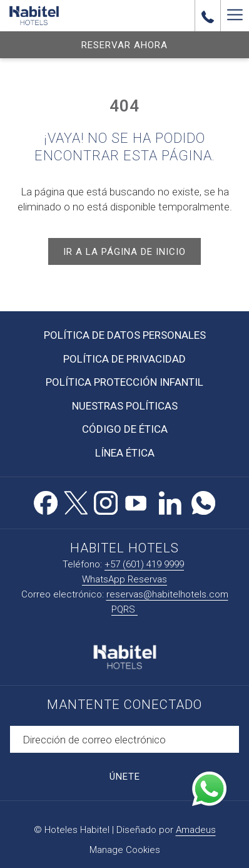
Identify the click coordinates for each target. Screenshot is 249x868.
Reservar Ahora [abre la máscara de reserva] (124, 45)
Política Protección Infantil (124, 382)
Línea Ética (125, 453)
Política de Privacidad (124, 359)
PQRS (124, 609)
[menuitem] (124, 335)
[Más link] (235, 16)
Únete (125, 777)
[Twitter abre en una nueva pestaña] (76, 501)
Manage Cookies (125, 850)
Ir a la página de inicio (124, 252)
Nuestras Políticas (125, 406)
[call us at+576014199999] (208, 16)
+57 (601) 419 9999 (144, 564)
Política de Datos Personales (125, 335)
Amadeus (196, 830)
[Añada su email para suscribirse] (124, 739)
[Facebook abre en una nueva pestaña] (46, 501)
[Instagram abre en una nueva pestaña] (106, 501)
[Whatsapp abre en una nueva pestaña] (203, 501)
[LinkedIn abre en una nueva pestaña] (170, 501)
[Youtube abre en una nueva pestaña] (136, 501)
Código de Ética (125, 429)
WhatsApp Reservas (124, 579)
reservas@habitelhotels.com (167, 594)
